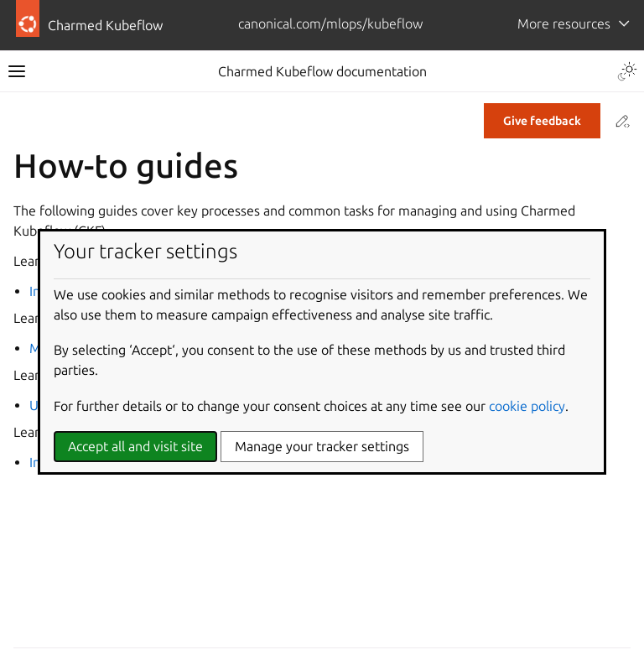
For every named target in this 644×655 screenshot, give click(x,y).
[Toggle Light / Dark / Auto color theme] (627, 71)
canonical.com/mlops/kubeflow (330, 23)
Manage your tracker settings (322, 446)
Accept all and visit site (135, 446)
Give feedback (542, 121)
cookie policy (527, 406)
